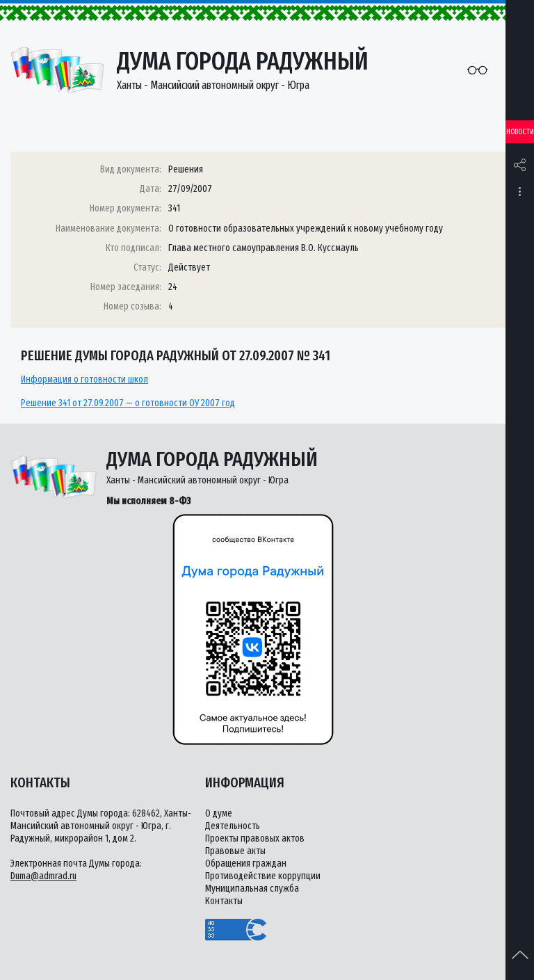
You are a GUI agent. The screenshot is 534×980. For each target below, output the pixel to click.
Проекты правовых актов (255, 838)
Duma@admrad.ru (43, 876)
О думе (219, 813)
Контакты (224, 901)
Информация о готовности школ (84, 379)
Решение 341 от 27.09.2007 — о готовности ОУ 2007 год (128, 403)
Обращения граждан (246, 863)
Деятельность (233, 826)
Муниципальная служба (252, 889)
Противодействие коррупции (263, 876)
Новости (520, 132)
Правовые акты (235, 851)
